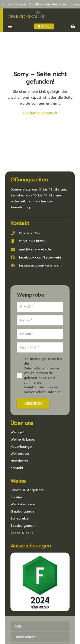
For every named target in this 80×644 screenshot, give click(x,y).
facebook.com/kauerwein (40, 257)
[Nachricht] (40, 347)
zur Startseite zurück (40, 113)
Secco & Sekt (22, 533)
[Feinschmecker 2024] (40, 582)
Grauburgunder (23, 511)
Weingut (17, 432)
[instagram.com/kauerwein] (15, 265)
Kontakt (17, 468)
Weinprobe (20, 454)
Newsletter (19, 461)
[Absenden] (33, 404)
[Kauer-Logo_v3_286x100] (26, 15)
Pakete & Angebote (27, 490)
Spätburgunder (23, 526)
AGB (18, 626)
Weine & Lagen (23, 439)
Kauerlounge (21, 447)
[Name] (40, 320)
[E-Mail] (40, 307)
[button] (10, 26)
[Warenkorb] (73, 26)
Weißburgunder (24, 504)
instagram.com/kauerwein (40, 265)
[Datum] (40, 334)
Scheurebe (20, 518)
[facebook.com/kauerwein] (15, 257)
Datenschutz (25, 637)
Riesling (17, 497)
